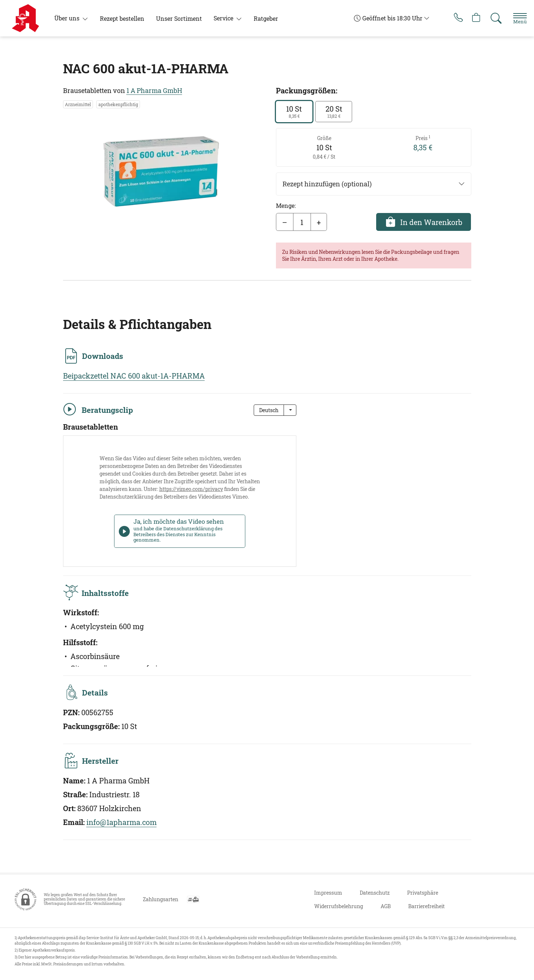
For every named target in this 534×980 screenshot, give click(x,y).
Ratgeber (266, 18)
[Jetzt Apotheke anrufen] (451, 18)
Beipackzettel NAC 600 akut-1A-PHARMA (134, 376)
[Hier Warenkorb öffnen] (471, 18)
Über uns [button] (68, 18)
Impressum (328, 893)
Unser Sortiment (179, 18)
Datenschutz (375, 893)
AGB (386, 906)
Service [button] (224, 18)
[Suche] (492, 18)
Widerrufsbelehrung (339, 906)
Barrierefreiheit (426, 906)
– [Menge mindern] (285, 222)
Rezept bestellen (122, 18)
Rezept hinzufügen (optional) (374, 184)
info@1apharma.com (122, 824)
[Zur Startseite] (28, 18)
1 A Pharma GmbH (154, 90)
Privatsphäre (423, 893)
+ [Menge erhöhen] (319, 222)
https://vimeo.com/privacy (191, 489)
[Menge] (302, 222)
